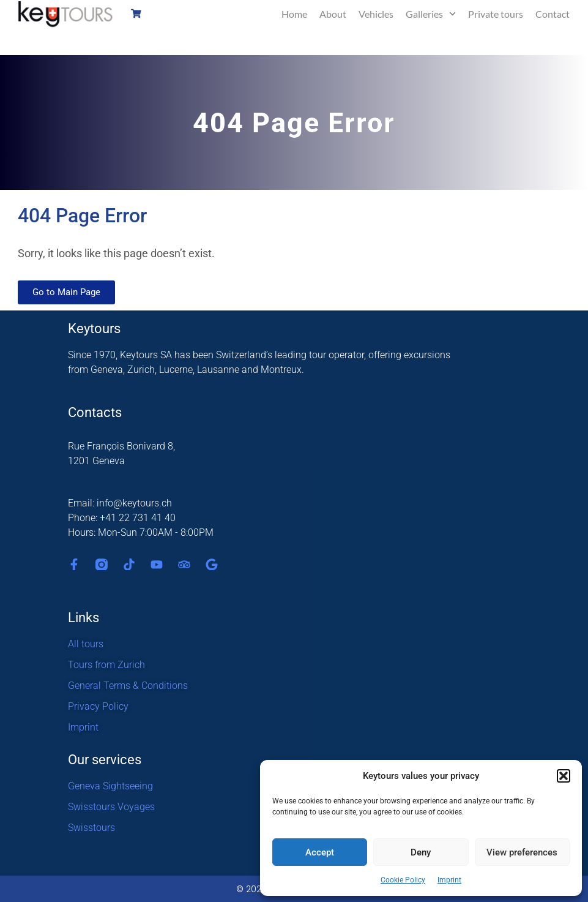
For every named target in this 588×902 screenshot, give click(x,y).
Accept (320, 852)
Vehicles (376, 14)
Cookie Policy (403, 880)
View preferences (522, 852)
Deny (421, 852)
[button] (564, 776)
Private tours (496, 14)
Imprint (449, 880)
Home (294, 14)
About (333, 14)
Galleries (431, 14)
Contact (553, 14)
